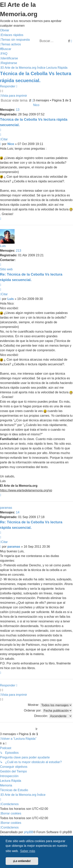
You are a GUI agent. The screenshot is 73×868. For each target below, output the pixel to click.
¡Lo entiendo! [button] (22, 861)
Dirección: (53, 716)
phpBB (29, 832)
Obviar (5, 30)
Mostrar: (50, 705)
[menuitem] (15, 40)
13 (18, 110)
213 (19, 251)
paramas (6, 508)
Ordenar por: (48, 711)
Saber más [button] (28, 851)
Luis (3, 246)
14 (18, 512)
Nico (36, 105)
